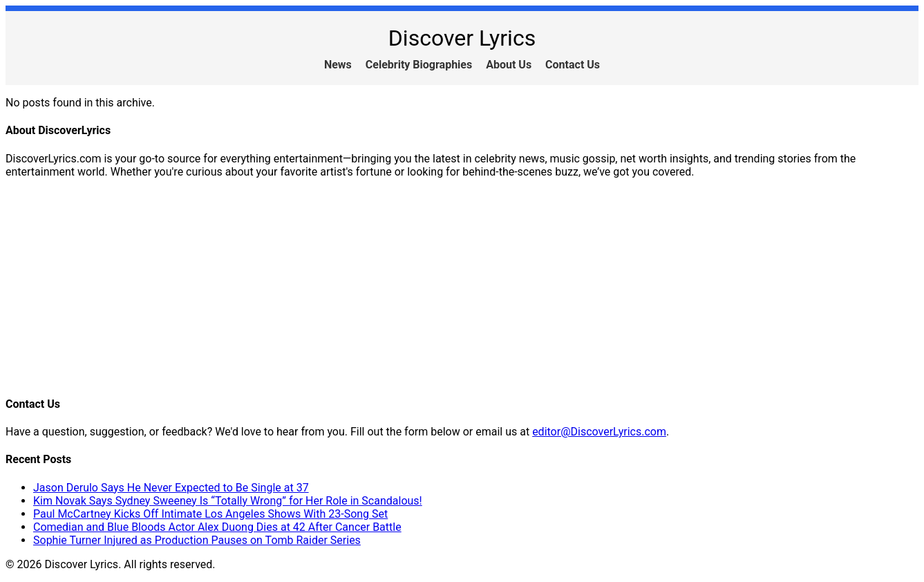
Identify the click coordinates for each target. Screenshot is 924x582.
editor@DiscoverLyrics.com (599, 432)
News (338, 65)
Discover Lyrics (462, 38)
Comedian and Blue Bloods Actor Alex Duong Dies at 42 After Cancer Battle (217, 527)
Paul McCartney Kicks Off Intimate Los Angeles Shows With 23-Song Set (210, 514)
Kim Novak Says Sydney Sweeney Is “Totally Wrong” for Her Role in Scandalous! (228, 501)
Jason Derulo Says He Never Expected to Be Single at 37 (171, 488)
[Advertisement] (420, 286)
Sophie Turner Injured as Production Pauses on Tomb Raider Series (197, 540)
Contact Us (573, 65)
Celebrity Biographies (419, 65)
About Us (509, 65)
